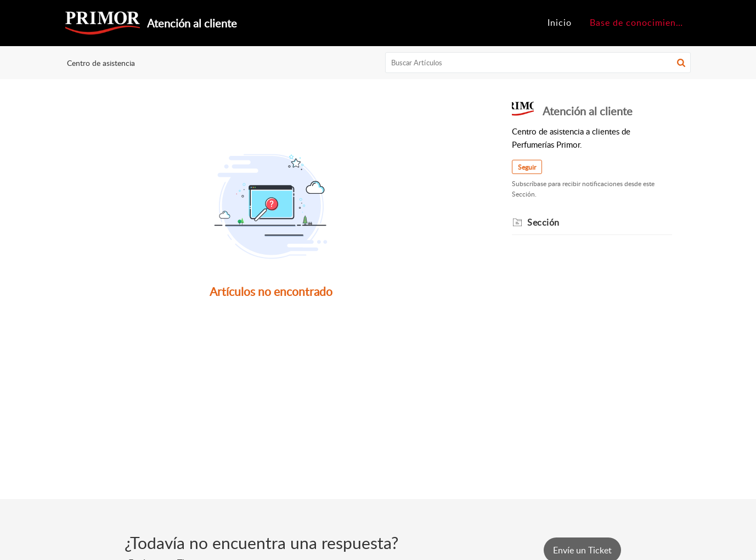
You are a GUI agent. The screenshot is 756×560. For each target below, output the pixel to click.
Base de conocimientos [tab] (640, 23)
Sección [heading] (543, 222)
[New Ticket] (582, 550)
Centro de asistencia (101, 63)
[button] (681, 63)
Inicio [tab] (560, 23)
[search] (538, 63)
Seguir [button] (527, 167)
